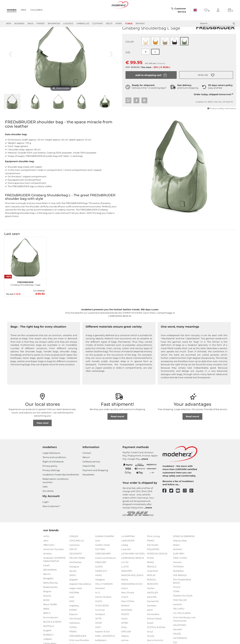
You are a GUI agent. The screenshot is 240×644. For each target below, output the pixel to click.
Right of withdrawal (53, 474)
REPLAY (151, 587)
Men (23, 10)
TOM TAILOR (180, 612)
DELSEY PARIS (77, 570)
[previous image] (10, 66)
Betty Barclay (51, 595)
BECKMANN (50, 582)
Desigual (74, 579)
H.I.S (98, 605)
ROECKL (152, 592)
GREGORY (101, 574)
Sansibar (152, 618)
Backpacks (54, 23)
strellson (178, 561)
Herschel (100, 600)
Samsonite (153, 613)
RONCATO (153, 596)
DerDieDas (75, 574)
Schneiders (153, 626)
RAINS (150, 574)
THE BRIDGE (180, 587)
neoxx (124, 631)
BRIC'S (47, 625)
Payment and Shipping (95, 482)
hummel (100, 622)
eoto (72, 609)
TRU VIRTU (179, 621)
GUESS (99, 579)
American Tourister (54, 561)
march (125, 609)
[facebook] (166, 503)
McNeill (125, 618)
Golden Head (102, 557)
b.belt (46, 577)
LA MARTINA (128, 548)
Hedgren (100, 592)
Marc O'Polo (128, 613)
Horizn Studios (103, 609)
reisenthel (152, 583)
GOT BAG (100, 561)
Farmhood (75, 631)
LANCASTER (128, 553)
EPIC (72, 613)
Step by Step (180, 553)
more (145, 471)
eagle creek (76, 600)
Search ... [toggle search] (217, 23)
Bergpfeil (48, 590)
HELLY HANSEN (104, 596)
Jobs (45, 499)
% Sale (129, 23)
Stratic (176, 557)
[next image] (111, 66)
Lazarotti (126, 561)
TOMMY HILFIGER (183, 608)
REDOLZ (152, 579)
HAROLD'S (101, 583)
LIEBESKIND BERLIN (133, 570)
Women (12, 10)
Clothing (98, 23)
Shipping (161, 75)
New (9, 23)
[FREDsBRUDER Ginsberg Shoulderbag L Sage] (25, 270)
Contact (87, 465)
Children (36, 10)
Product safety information (222, 120)
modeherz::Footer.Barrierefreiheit (61, 487)
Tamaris (177, 574)
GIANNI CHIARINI (105, 548)
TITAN (176, 603)
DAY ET (73, 561)
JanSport (100, 626)
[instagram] (186, 503)
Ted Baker (178, 583)
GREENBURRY (103, 566)
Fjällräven (75, 635)
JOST (98, 639)
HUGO (99, 613)
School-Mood (154, 631)
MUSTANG (127, 622)
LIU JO (125, 574)
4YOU (46, 548)
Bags (30, 23)
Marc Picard (128, 605)
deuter (73, 583)
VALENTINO (180, 637)
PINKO (151, 553)
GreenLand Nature (105, 570)
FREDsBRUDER (131, 35)
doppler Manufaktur (80, 596)
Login (46, 514)
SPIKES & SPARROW (184, 548)
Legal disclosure (51, 465)
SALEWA (152, 609)
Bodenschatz (50, 599)
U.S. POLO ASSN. (182, 625)
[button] (206, 87)
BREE (46, 621)
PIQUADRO (153, 561)
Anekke (47, 566)
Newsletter (88, 487)
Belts (109, 23)
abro (46, 553)
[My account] (219, 10)
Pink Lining (153, 548)
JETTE (98, 631)
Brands (140, 23)
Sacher (151, 600)
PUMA (150, 570)
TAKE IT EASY (180, 570)
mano (124, 600)
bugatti (47, 642)
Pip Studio (153, 557)
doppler (74, 592)
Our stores (48, 503)
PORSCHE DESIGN (157, 566)
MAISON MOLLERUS (132, 587)
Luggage (68, 23)
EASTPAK (74, 605)
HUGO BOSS (102, 618)
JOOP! (99, 635)
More (119, 23)
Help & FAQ (89, 478)
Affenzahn (49, 557)
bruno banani (51, 629)
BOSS (46, 612)
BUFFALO (49, 638)
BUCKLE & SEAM (52, 634)
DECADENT (76, 566)
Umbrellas (83, 23)
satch (150, 622)
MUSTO (125, 626)
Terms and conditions (54, 469)
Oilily (124, 639)
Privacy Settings (51, 482)
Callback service (91, 474)
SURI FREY (179, 566)
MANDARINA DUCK (132, 596)
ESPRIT (73, 622)
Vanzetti (177, 641)
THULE (177, 599)
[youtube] (179, 503)
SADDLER (152, 605)
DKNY (73, 587)
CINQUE (74, 548)
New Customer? (51, 518)
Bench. (47, 586)
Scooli (150, 635)
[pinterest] (193, 503)
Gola (98, 553)
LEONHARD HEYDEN (133, 566)
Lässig (125, 557)
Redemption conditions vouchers (55, 493)
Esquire (73, 626)
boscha (47, 608)
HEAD (98, 587)
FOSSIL (73, 639)
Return (86, 469)
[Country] (195, 10)
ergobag (74, 618)
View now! (42, 435)
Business (19, 23)
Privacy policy (50, 478)
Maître (125, 592)
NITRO (125, 635)
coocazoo (74, 557)
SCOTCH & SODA (156, 639)
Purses (40, 23)
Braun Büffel (50, 616)
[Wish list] (207, 10)
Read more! (117, 428)
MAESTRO (127, 583)
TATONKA (178, 579)
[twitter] (173, 503)
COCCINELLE (77, 553)
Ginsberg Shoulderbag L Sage (25, 295)
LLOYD (125, 579)
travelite (177, 616)
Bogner (47, 603)
